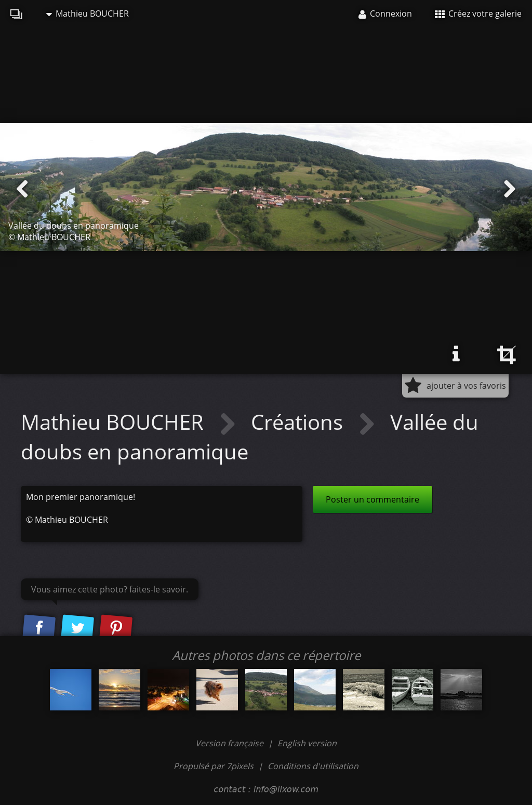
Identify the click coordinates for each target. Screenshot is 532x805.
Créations (300, 422)
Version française (230, 743)
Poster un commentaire (373, 499)
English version (307, 743)
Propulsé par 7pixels (214, 766)
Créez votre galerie (478, 14)
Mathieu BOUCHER (88, 14)
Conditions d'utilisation (313, 766)
